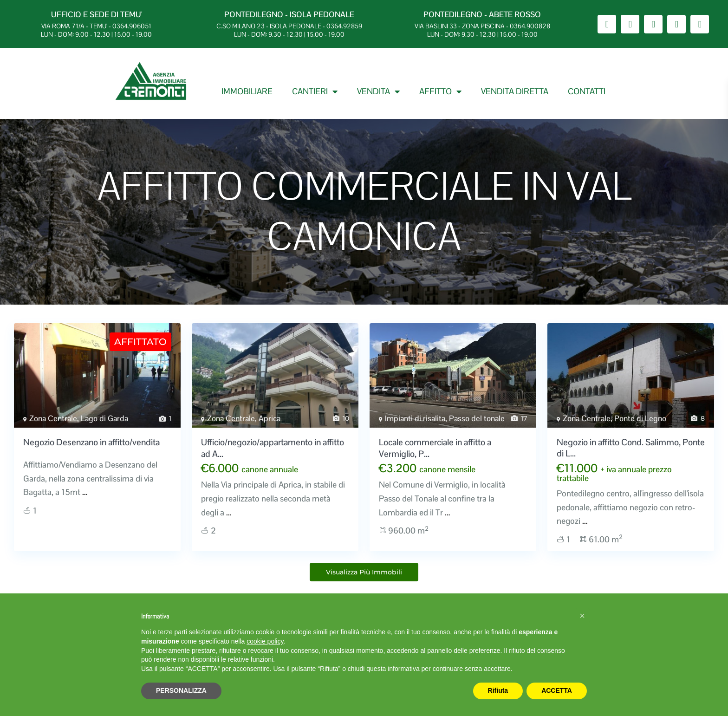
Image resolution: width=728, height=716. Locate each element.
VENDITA (378, 91)
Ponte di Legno (640, 418)
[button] (582, 616)
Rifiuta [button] (498, 690)
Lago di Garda (104, 418)
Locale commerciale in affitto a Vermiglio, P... (435, 448)
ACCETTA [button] (557, 690)
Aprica (270, 418)
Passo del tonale (477, 418)
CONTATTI (587, 91)
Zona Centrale (53, 418)
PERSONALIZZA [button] (181, 690)
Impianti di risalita (415, 418)
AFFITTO (440, 91)
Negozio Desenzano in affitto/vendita (91, 442)
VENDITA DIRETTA (515, 91)
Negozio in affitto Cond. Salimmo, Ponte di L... (631, 448)
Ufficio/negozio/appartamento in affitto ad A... (273, 448)
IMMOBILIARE (247, 91)
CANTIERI (315, 91)
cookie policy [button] (265, 641)
